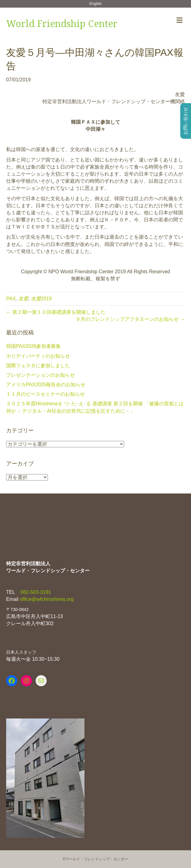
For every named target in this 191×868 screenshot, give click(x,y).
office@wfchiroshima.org (47, 599)
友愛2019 (41, 299)
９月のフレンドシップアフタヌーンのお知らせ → (130, 319)
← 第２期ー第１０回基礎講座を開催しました (56, 312)
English (95, 4)
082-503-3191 (35, 592)
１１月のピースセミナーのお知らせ (45, 394)
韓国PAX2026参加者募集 (33, 346)
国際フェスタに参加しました (38, 366)
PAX (11, 299)
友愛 (23, 299)
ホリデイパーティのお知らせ (38, 356)
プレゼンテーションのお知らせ (41, 375)
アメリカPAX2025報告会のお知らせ (46, 385)
